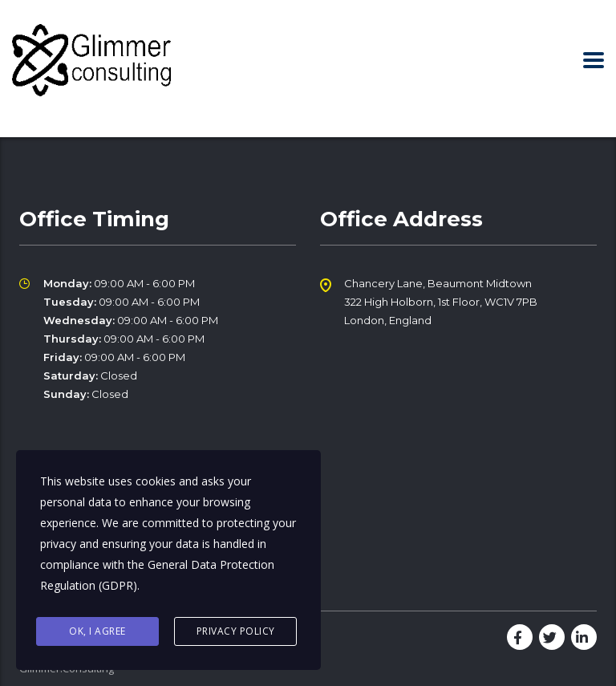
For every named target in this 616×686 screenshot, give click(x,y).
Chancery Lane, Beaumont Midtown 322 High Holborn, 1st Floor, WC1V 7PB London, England (441, 302)
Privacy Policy (236, 631)
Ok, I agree (97, 631)
